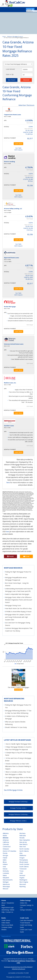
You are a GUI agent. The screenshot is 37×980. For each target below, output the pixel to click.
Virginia (22, 878)
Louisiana (6, 873)
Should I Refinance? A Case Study (16, 727)
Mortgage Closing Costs (13, 605)
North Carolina (24, 849)
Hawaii (5, 858)
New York (23, 847)
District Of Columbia (9, 851)
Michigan (6, 882)
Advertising (5, 910)
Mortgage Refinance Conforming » (18, 814)
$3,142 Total (29, 131)
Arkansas (6, 840)
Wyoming (22, 886)
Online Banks (6, 923)
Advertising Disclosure (19, 969)
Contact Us (9, 912)
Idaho (5, 860)
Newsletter (10, 903)
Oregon (22, 858)
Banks (4, 918)
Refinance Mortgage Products (15, 36)
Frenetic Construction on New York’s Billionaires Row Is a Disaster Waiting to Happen (18, 766)
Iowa (4, 867)
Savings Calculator (26, 910)
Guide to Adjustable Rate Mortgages (17, 594)
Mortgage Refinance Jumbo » (18, 821)
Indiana (5, 864)
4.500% (31, 127)
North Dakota (24, 851)
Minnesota (6, 884)
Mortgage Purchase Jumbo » (18, 808)
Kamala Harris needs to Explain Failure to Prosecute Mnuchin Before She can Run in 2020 (19, 783)
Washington (23, 880)
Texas (21, 871)
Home (4, 36)
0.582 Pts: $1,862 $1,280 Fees (28, 133)
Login (12, 907)
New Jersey (23, 842)
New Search (12, 80)
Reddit (10, 556)
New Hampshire (25, 840)
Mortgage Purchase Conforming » (18, 802)
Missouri (6, 889)
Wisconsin (23, 884)
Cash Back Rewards (26, 920)
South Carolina (24, 864)
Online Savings (25, 900)
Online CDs (24, 903)
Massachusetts (8, 880)
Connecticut (7, 847)
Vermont (22, 875)
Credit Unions (6, 920)
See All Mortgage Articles (13, 790)
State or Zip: (10, 74)
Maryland (6, 878)
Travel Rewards (25, 923)
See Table (18, 148)
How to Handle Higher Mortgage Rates (18, 744)
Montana (22, 833)
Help (3, 912)
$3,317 (30, 138)
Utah (21, 873)
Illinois (5, 862)
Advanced (26, 80)
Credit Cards (24, 918)
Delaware (6, 849)
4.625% (31, 174)
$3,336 (30, 185)
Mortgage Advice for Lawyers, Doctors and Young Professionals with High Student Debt (18, 617)
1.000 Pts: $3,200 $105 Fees (28, 229)
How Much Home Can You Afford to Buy (18, 608)
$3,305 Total (29, 226)
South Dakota (24, 867)
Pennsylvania (24, 860)
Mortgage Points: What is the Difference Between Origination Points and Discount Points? (19, 600)
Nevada (22, 838)
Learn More (18, 144)
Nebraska (23, 836)
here (8, 482)
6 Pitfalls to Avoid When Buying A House (18, 612)
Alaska (5, 836)
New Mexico (23, 844)
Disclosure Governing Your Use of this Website (18, 967)
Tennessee (23, 869)
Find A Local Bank (7, 925)
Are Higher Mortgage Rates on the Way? (19, 777)
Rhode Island (24, 862)
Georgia (5, 855)
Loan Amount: (10, 69)
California (6, 842)
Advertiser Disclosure (26, 105)
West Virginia (24, 882)
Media (12, 910)
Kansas (5, 869)
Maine (5, 875)
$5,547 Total (29, 276)
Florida (5, 853)
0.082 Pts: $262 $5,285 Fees (28, 278)
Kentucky (6, 871)
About (4, 903)
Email (26, 556)
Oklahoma (23, 855)
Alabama (6, 833)
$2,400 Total (29, 177)
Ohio (21, 853)
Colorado (6, 844)
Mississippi (6, 886)
